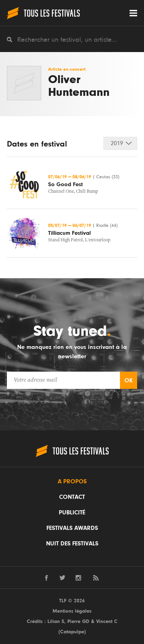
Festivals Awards (72, 528)
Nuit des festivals (72, 544)
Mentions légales (72, 611)
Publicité (72, 513)
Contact (72, 497)
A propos (72, 482)
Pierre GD (78, 621)
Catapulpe (72, 632)
